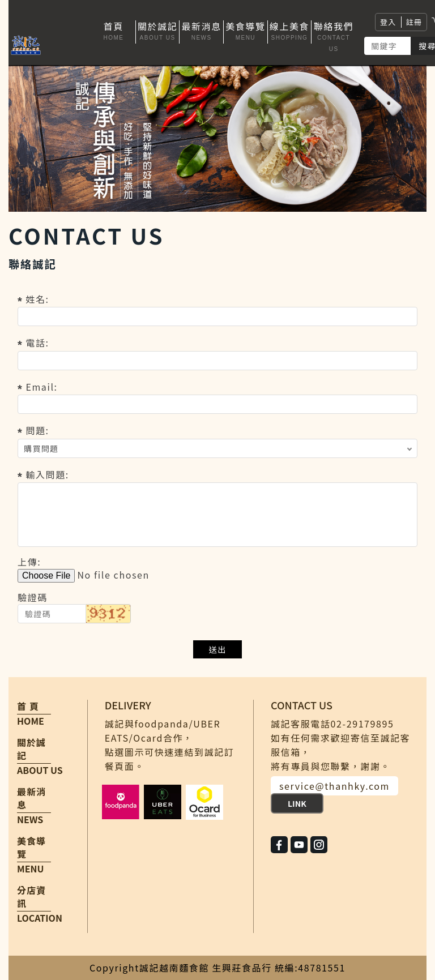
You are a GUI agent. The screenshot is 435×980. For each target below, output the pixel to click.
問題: (37, 430)
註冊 (414, 22)
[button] (158, 32)
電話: (37, 343)
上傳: (29, 562)
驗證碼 (33, 597)
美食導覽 (31, 848)
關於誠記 (31, 749)
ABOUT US (40, 770)
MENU (30, 868)
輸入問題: (47, 474)
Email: (41, 387)
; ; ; (217, 448)
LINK (297, 803)
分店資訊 (31, 897)
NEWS (30, 819)
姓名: (37, 299)
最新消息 (31, 798)
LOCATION (40, 918)
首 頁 (28, 706)
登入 (388, 22)
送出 (218, 649)
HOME (31, 721)
